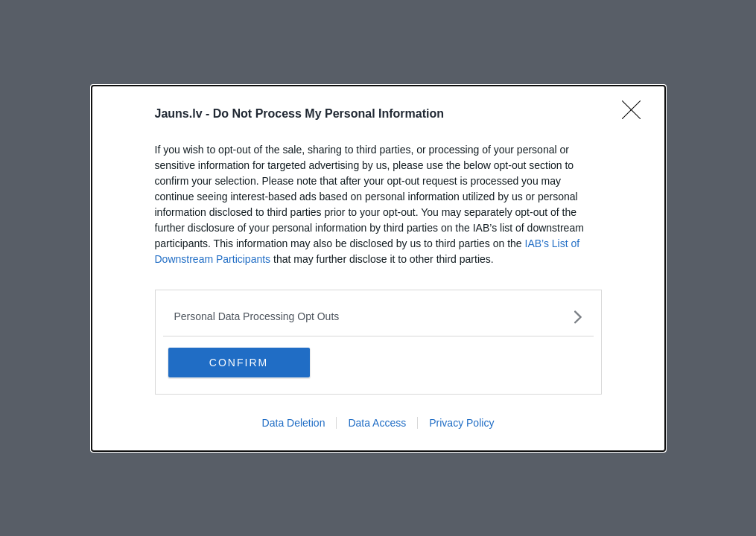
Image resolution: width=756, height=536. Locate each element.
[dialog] (378, 268)
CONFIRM (239, 363)
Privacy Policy (461, 423)
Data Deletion (294, 423)
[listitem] (378, 317)
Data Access (377, 423)
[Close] (636, 115)
